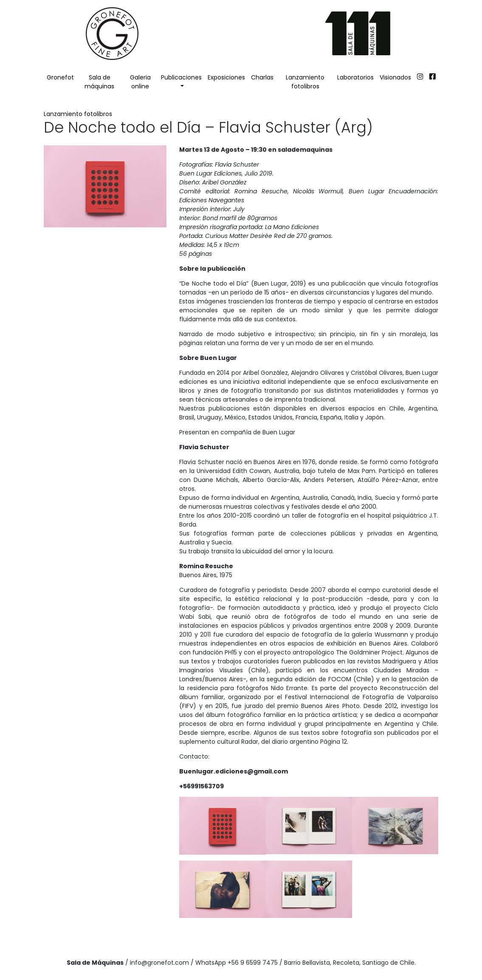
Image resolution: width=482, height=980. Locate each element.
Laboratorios (355, 77)
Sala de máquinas (99, 82)
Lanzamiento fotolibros (305, 82)
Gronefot (60, 77)
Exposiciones (226, 77)
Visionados (395, 77)
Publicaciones (181, 77)
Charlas (262, 77)
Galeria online (140, 82)
